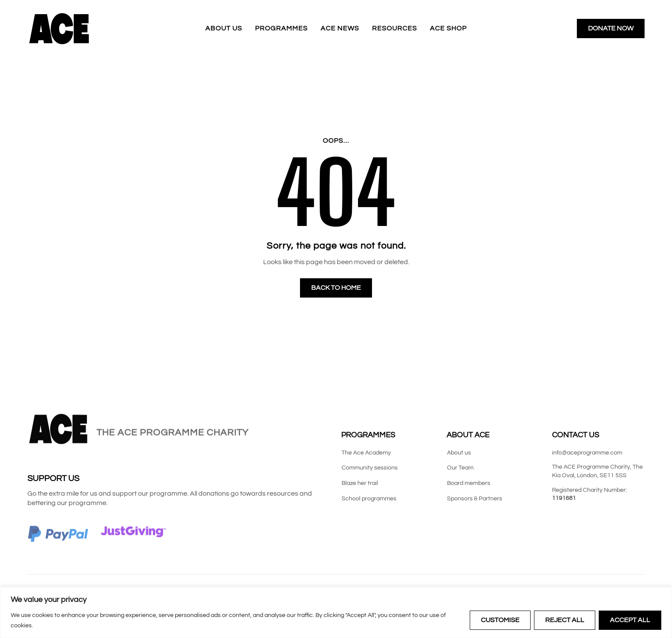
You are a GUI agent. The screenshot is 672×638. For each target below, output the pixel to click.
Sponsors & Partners (475, 499)
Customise (500, 620)
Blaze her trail (360, 483)
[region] (336, 612)
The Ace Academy (366, 453)
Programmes (281, 28)
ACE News (340, 28)
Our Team (460, 468)
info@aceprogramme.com (587, 453)
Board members (469, 483)
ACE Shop (448, 28)
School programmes (369, 499)
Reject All (565, 620)
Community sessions (370, 468)
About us (224, 28)
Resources (394, 28)
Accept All (630, 620)
